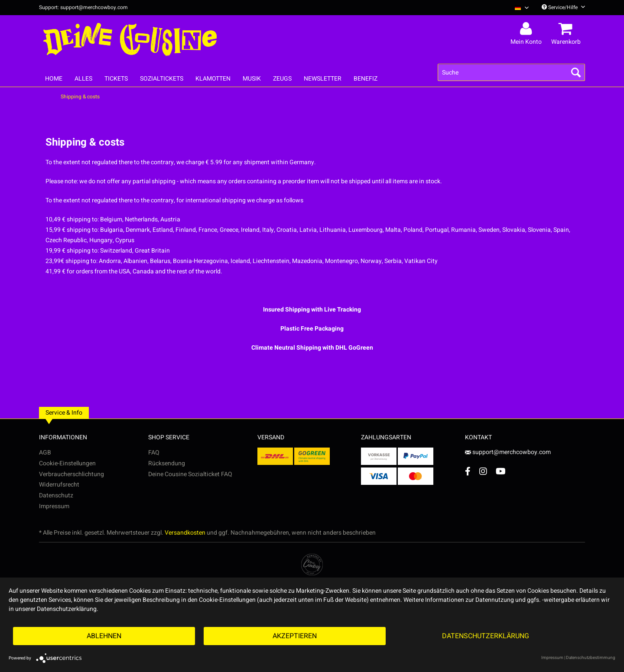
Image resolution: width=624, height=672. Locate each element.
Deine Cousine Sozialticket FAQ (190, 474)
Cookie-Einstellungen (67, 463)
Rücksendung (167, 463)
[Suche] (511, 72)
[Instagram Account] (483, 471)
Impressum (54, 506)
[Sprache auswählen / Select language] (522, 8)
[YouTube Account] (501, 471)
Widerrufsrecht (59, 485)
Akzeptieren (295, 636)
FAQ (154, 453)
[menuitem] (518, 8)
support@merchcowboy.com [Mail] (508, 452)
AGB (45, 453)
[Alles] (83, 79)
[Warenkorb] (567, 29)
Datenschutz (56, 495)
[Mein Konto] (527, 29)
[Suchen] (576, 72)
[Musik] (252, 79)
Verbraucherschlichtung (71, 474)
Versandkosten (185, 533)
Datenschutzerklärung (486, 636)
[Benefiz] (366, 79)
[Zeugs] (282, 79)
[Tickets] (116, 79)
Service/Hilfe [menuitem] (563, 7)
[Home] (54, 79)
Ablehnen (104, 636)
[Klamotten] (213, 79)
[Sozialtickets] (162, 79)
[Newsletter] (323, 79)
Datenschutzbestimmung (591, 658)
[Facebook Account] (468, 471)
